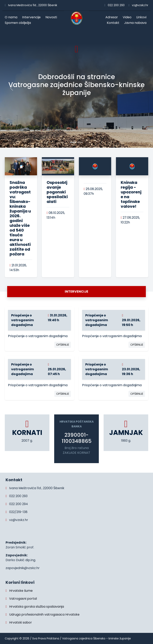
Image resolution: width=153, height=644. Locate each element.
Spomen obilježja (19, 23)
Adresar (113, 17)
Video (128, 17)
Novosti (52, 17)
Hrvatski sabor (19, 622)
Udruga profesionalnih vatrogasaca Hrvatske (43, 614)
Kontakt (114, 23)
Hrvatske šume (19, 591)
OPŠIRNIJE (63, 345)
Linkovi (142, 17)
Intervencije (32, 17)
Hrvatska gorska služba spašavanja (35, 607)
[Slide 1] (80, 142)
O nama (12, 17)
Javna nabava (136, 23)
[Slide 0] (73, 142)
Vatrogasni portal (21, 599)
